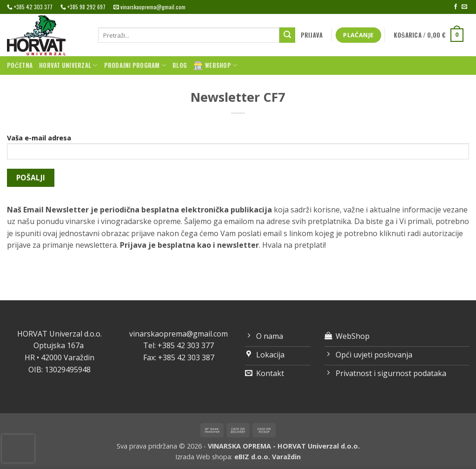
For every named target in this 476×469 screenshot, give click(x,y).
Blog (180, 65)
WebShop (215, 66)
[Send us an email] (464, 7)
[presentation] (18, 449)
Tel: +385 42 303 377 (178, 345)
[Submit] (287, 35)
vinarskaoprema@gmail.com (178, 334)
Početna (20, 65)
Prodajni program (135, 66)
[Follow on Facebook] (456, 7)
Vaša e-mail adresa (238, 150)
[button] (312, 35)
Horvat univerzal (68, 66)
